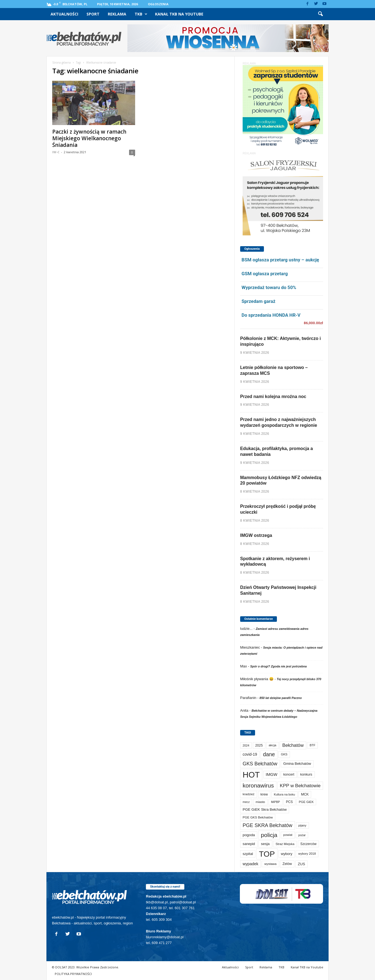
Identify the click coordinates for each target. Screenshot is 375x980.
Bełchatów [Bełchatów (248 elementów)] (293, 745)
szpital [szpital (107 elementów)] (248, 854)
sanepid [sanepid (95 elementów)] (249, 844)
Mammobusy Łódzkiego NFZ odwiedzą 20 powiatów (281, 480)
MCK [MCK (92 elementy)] (305, 794)
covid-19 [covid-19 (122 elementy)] (250, 754)
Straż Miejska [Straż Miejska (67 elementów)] (285, 844)
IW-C (56, 152)
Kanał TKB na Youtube (179, 14)
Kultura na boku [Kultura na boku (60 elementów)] (284, 794)
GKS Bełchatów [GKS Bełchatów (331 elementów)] (260, 764)
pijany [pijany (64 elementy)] (302, 825)
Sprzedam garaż (258, 301)
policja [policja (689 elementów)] (269, 835)
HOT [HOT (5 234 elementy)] (251, 775)
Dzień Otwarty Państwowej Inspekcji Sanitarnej (278, 590)
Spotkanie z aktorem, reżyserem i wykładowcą (275, 562)
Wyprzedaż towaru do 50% (269, 287)
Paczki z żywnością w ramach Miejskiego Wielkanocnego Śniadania (89, 138)
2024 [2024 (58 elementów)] (246, 745)
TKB (141, 14)
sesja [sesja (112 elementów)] (265, 844)
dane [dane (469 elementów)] (269, 754)
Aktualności (64, 14)
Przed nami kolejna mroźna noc (273, 397)
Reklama (117, 14)
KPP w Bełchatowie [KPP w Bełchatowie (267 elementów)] (300, 786)
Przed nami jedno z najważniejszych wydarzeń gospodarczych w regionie (279, 422)
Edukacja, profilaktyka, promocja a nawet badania (276, 451)
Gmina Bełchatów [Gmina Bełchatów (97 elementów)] (297, 764)
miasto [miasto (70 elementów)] (260, 802)
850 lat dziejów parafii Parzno (281, 698)
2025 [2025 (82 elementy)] (259, 745)
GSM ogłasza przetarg (265, 274)
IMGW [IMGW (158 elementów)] (272, 774)
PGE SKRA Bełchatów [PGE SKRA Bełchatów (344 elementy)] (268, 825)
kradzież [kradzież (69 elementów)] (249, 794)
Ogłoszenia (158, 4)
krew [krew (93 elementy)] (264, 794)
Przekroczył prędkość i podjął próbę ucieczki (278, 509)
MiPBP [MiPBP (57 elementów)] (276, 802)
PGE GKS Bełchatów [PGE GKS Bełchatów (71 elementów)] (258, 817)
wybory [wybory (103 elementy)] (287, 854)
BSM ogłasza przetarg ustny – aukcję (280, 260)
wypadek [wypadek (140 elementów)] (251, 864)
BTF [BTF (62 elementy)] (312, 745)
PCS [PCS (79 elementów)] (289, 802)
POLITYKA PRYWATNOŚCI (73, 974)
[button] (320, 14)
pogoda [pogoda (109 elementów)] (249, 835)
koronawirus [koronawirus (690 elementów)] (258, 785)
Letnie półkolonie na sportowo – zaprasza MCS (274, 370)
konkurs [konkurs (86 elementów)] (306, 774)
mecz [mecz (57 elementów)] (246, 802)
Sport (93, 14)
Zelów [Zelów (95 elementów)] (287, 864)
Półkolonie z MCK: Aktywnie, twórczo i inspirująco (280, 341)
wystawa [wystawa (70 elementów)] (270, 864)
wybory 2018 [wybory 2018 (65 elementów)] (307, 854)
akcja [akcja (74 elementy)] (272, 745)
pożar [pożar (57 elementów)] (302, 835)
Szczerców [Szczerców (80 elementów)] (308, 844)
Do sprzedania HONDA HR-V (271, 315)
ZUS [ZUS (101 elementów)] (301, 864)
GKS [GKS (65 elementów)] (284, 754)
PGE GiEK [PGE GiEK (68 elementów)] (306, 802)
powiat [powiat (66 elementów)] (288, 835)
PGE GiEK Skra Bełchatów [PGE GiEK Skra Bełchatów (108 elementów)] (265, 809)
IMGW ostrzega (256, 535)
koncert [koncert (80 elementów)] (289, 774)
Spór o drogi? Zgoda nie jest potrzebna (278, 666)
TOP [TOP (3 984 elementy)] (267, 854)
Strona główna (61, 63)
